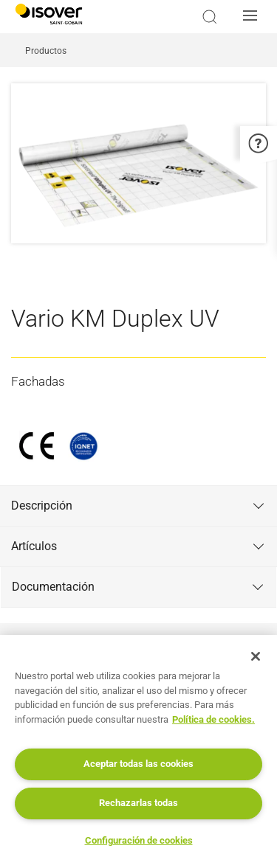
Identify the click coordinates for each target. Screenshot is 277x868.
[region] (138, 751)
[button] (254, 17)
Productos (46, 51)
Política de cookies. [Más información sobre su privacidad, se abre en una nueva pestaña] (213, 719)
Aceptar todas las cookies (138, 764)
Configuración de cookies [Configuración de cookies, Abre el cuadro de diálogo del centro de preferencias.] (139, 840)
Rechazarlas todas (138, 803)
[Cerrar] (256, 656)
